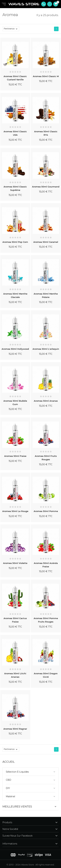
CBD (9, 780)
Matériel (10, 796)
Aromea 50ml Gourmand (46, 187)
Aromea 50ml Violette (15, 563)
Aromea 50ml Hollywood (15, 349)
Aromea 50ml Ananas (46, 401)
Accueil (9, 762)
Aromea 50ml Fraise (15, 456)
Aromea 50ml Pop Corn (15, 242)
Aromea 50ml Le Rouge (15, 511)
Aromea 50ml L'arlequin (46, 349)
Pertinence (11, 29)
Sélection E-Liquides (17, 772)
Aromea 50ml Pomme (46, 511)
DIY (8, 788)
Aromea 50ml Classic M (46, 76)
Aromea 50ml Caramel (46, 242)
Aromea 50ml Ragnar (15, 729)
